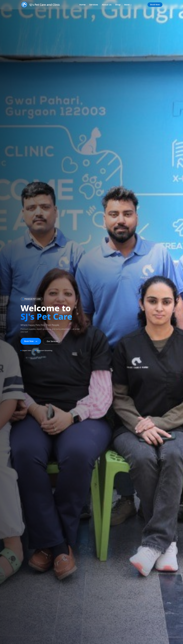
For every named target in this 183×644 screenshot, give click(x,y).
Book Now (155, 5)
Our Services (52, 341)
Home (82, 5)
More (128, 5)
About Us (107, 5)
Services (94, 5)
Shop (118, 5)
